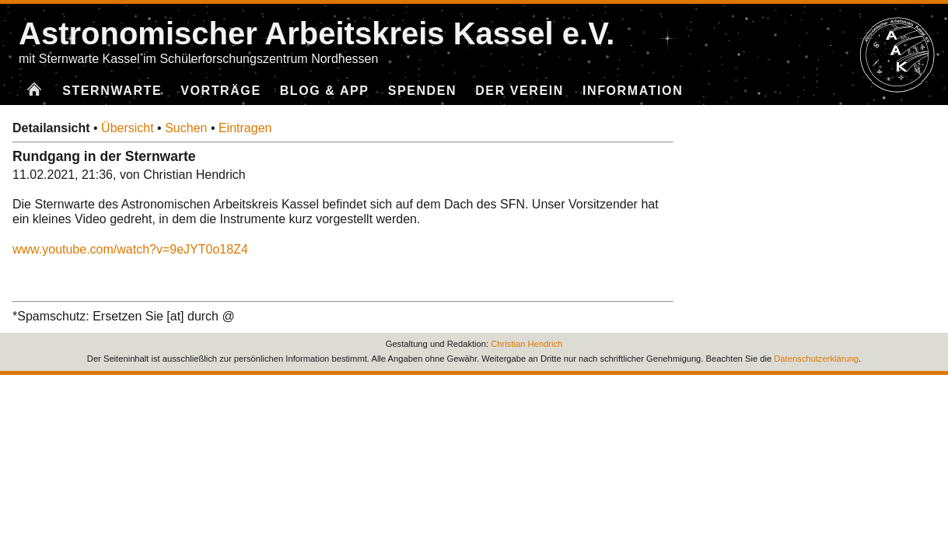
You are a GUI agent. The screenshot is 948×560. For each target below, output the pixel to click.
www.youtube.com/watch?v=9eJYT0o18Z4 (130, 249)
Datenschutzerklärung (816, 359)
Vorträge (220, 91)
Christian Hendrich (526, 344)
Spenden (423, 91)
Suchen (186, 128)
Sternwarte (112, 91)
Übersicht (128, 128)
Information (633, 91)
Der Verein (519, 91)
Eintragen (245, 128)
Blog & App (325, 91)
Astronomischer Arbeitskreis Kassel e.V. (317, 33)
